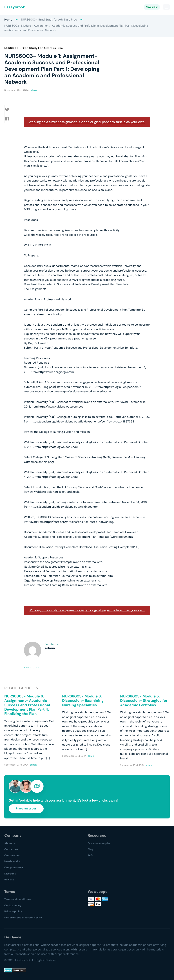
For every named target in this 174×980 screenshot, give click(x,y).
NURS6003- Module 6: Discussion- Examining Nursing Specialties (83, 701)
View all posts (31, 667)
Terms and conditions (18, 899)
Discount (10, 874)
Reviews (9, 880)
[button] (9, 109)
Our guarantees (14, 867)
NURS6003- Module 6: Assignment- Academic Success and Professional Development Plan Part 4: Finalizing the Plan (27, 705)
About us (10, 843)
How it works (12, 861)
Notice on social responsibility (23, 918)
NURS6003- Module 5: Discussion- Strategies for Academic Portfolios (144, 701)
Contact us (11, 849)
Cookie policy (13, 905)
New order (152, 7)
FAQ (90, 855)
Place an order (26, 808)
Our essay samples (99, 843)
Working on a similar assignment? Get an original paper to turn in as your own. (87, 122)
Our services (12, 855)
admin (33, 90)
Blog (90, 849)
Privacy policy (13, 911)
